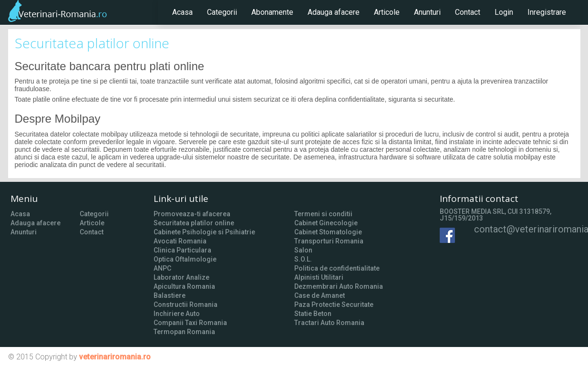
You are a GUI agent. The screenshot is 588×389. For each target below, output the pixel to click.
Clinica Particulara (182, 250)
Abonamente (272, 12)
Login (504, 12)
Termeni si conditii (323, 214)
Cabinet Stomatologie (328, 232)
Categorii (222, 12)
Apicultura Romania (184, 286)
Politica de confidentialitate (337, 268)
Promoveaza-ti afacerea (192, 214)
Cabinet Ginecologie (326, 223)
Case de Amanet (320, 295)
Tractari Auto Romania (329, 323)
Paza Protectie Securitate (334, 305)
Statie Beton (313, 314)
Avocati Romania (180, 241)
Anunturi (427, 12)
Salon (303, 250)
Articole (387, 12)
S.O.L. (303, 259)
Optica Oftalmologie (185, 259)
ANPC (162, 268)
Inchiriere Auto (177, 314)
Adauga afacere (334, 12)
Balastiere (170, 295)
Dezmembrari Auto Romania (339, 286)
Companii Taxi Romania (190, 323)
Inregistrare (547, 12)
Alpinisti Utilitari (319, 277)
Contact (468, 12)
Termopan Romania (184, 332)
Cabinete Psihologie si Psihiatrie (204, 232)
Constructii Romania (186, 305)
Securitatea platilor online (194, 223)
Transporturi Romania (329, 241)
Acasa (182, 12)
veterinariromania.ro (115, 357)
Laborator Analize (181, 277)
